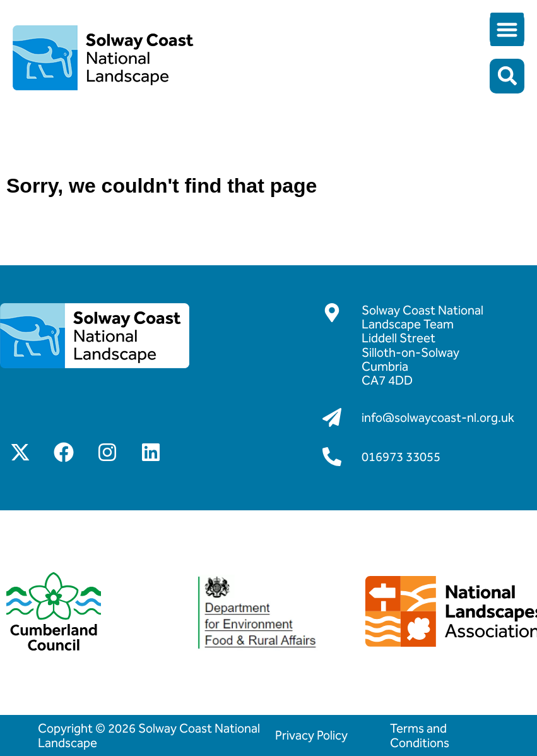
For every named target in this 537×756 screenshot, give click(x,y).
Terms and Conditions (420, 735)
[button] (507, 29)
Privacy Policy (311, 735)
